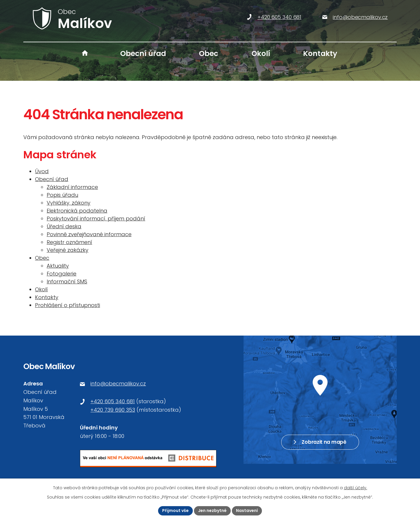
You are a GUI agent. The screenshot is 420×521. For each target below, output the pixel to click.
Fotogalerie (62, 274)
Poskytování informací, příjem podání (96, 219)
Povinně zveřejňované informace (89, 234)
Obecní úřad (143, 53)
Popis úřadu (62, 195)
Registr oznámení (69, 242)
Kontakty (320, 53)
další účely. (356, 488)
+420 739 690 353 (113, 410)
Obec (209, 53)
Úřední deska (64, 226)
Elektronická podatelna (77, 211)
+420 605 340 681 (113, 401)
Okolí (261, 53)
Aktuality (58, 266)
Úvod (85, 53)
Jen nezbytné (212, 511)
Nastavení (247, 511)
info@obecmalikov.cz (118, 384)
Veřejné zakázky (68, 250)
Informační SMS (67, 281)
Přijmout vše (175, 511)
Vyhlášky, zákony (69, 203)
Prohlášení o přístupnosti (68, 305)
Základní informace (72, 187)
